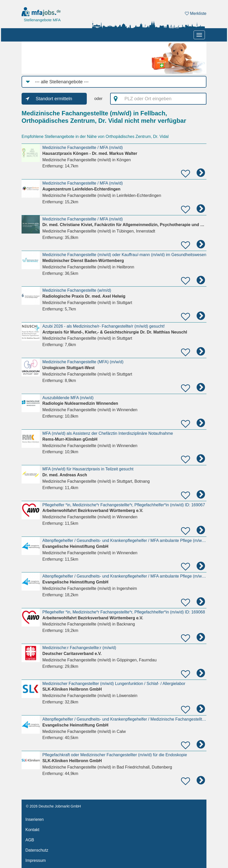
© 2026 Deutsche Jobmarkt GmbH (53, 806)
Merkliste (196, 13)
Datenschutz (37, 850)
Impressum (36, 860)
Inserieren (35, 819)
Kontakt (32, 830)
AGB (30, 840)
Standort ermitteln (54, 99)
